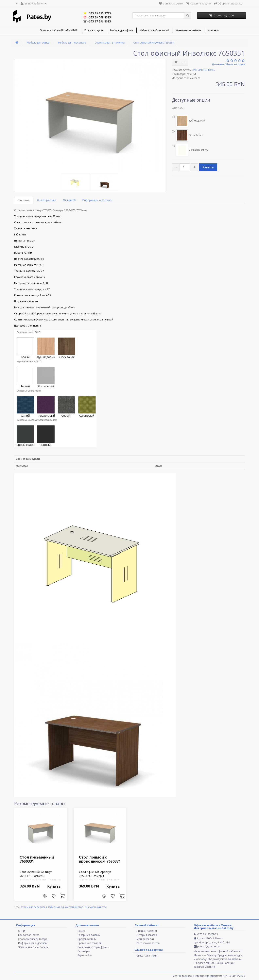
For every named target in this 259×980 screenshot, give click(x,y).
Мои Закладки (145, 939)
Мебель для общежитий (154, 30)
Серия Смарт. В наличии (110, 43)
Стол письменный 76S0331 (37, 859)
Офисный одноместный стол (66, 907)
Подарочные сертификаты (93, 947)
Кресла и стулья (94, 30)
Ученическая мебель (188, 30)
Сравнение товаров (89, 943)
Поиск (81, 931)
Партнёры (84, 951)
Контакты (214, 30)
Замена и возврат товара (33, 947)
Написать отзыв (235, 64)
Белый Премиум (190, 150)
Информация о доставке (97, 200)
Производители (87, 939)
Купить (208, 167)
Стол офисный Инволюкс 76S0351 (154, 43)
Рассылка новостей (148, 943)
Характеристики (46, 200)
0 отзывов (218, 64)
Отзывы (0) (69, 200)
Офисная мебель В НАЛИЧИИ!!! (59, 30)
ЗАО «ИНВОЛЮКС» (204, 70)
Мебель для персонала (72, 43)
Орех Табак (187, 135)
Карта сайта (85, 955)
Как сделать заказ (29, 935)
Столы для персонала (34, 907)
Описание (24, 200)
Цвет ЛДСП (178, 108)
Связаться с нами (147, 956)
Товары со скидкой (89, 935)
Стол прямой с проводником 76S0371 (100, 859)
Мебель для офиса (122, 30)
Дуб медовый (188, 121)
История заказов (147, 935)
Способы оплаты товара (33, 939)
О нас (22, 931)
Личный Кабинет (147, 931)
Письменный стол (96, 907)
